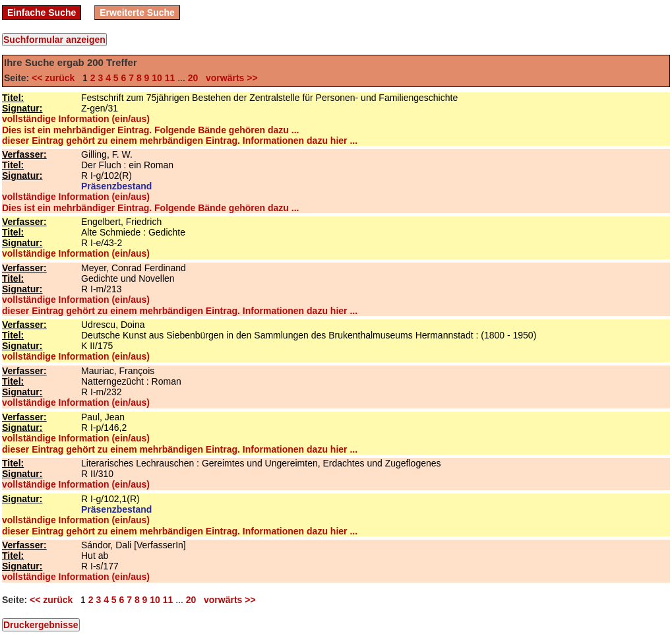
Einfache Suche (42, 13)
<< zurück (56, 78)
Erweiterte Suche (137, 13)
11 (170, 78)
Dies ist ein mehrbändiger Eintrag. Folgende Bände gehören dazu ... (150, 130)
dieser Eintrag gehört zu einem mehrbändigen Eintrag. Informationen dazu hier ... (180, 141)
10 (157, 78)
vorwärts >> (229, 78)
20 (193, 78)
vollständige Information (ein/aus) (76, 119)
